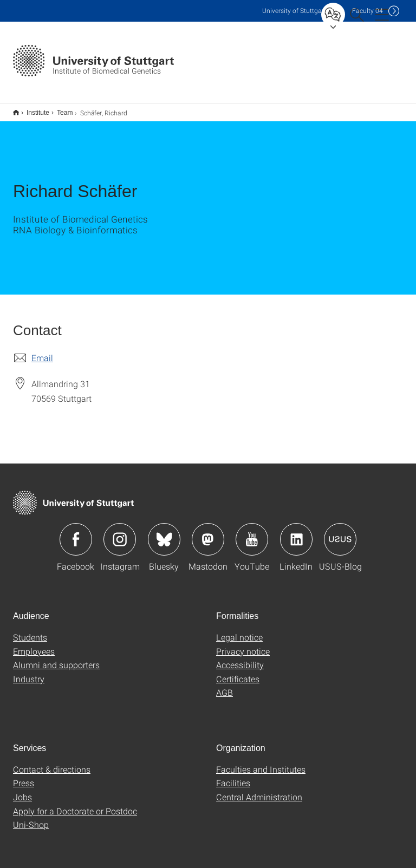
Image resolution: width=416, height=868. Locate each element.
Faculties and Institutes (261, 762)
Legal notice (239, 630)
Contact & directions (52, 762)
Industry (29, 672)
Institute (32, 109)
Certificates (238, 672)
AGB (225, 685)
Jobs (22, 790)
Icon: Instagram (120, 532)
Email (42, 351)
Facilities (233, 776)
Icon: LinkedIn (296, 532)
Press (24, 776)
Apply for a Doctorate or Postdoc (75, 804)
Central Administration (259, 790)
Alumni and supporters (56, 658)
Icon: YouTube (252, 532)
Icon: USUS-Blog (340, 532)
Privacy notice (243, 644)
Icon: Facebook (76, 532)
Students (30, 630)
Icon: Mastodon (208, 532)
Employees (34, 644)
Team (59, 109)
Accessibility (240, 658)
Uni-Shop (31, 817)
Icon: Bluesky (164, 532)
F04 (368, 11)
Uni (294, 11)
